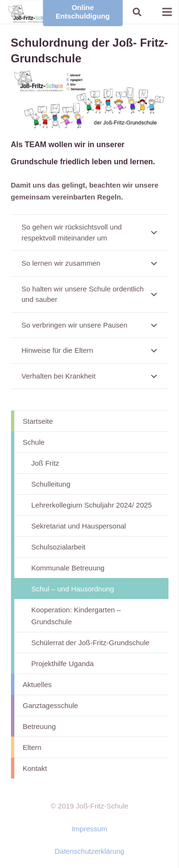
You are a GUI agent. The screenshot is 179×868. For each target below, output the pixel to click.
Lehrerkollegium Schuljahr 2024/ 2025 (92, 505)
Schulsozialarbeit (58, 547)
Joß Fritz (45, 463)
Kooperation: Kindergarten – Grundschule (76, 616)
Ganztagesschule (51, 705)
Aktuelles (37, 684)
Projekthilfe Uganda (63, 663)
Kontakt (35, 768)
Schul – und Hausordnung (73, 589)
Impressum (89, 829)
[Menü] (167, 12)
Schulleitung (51, 484)
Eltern (32, 747)
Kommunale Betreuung (68, 568)
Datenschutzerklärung (90, 851)
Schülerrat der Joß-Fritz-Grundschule (91, 643)
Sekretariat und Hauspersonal (79, 526)
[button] (137, 12)
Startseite (38, 421)
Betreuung (39, 726)
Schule (34, 442)
